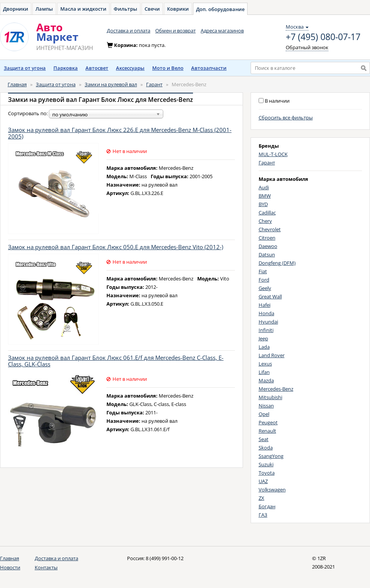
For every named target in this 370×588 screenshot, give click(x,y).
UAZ (263, 481)
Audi (264, 187)
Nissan (266, 406)
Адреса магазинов (222, 31)
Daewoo (268, 246)
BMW (265, 196)
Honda (266, 313)
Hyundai (268, 322)
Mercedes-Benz (276, 389)
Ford (264, 280)
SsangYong (271, 456)
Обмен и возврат (175, 31)
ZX (261, 498)
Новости (10, 567)
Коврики (178, 9)
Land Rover (272, 355)
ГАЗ (263, 515)
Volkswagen (272, 490)
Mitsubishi (270, 397)
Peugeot (268, 422)
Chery (265, 221)
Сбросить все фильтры (286, 118)
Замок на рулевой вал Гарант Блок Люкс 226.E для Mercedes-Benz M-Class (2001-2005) (120, 133)
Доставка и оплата (129, 31)
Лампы (44, 9)
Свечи (152, 9)
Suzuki (266, 464)
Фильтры (125, 9)
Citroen (267, 238)
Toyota (267, 473)
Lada (264, 347)
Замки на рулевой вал (111, 84)
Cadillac (267, 213)
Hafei (265, 305)
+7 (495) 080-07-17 (323, 37)
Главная (17, 84)
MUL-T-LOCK (273, 154)
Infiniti (266, 330)
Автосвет (97, 68)
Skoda (266, 448)
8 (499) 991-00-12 (165, 558)
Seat (264, 439)
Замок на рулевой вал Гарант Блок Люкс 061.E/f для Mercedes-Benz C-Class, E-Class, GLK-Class (116, 361)
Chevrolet (270, 229)
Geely (265, 288)
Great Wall (270, 296)
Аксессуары (130, 68)
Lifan (264, 372)
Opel (264, 414)
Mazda (266, 380)
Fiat (263, 271)
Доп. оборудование (220, 9)
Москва (297, 27)
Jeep (263, 338)
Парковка (66, 68)
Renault (267, 431)
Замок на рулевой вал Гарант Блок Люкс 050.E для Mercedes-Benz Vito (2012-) (116, 247)
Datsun (267, 255)
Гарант (154, 84)
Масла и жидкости (83, 9)
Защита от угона (25, 68)
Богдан (267, 506)
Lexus (265, 364)
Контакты (46, 567)
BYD (263, 204)
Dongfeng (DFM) (277, 263)
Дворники (16, 9)
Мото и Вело (168, 68)
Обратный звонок (307, 47)
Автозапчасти (209, 68)
